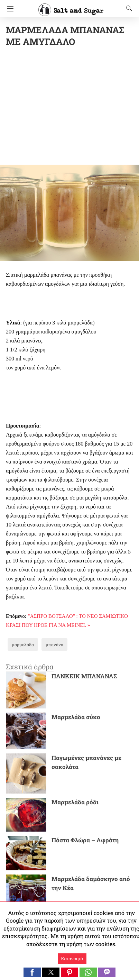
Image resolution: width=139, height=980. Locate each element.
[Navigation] (8, 9)
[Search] (128, 8)
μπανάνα (54, 644)
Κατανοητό (72, 959)
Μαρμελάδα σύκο (76, 717)
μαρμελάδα (23, 644)
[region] (72, 107)
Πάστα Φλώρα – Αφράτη (85, 840)
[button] (32, 972)
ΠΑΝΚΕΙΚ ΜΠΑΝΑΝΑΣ (84, 676)
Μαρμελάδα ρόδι (75, 802)
